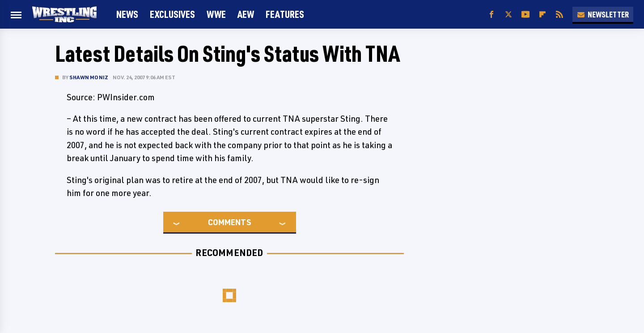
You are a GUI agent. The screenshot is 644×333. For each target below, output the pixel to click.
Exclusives (172, 14)
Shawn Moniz (89, 77)
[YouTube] (525, 15)
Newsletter (603, 14)
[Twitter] (508, 15)
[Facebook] (491, 15)
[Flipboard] (542, 15)
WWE (216, 14)
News (127, 14)
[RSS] (559, 15)
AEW (246, 14)
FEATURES (285, 14)
